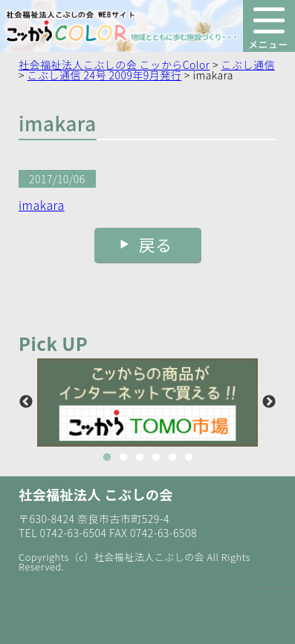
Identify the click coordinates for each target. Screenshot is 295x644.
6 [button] (189, 458)
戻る (156, 244)
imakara (42, 205)
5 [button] (172, 458)
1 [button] (107, 458)
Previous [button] (26, 402)
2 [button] (123, 458)
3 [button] (140, 458)
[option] (147, 402)
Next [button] (269, 402)
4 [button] (156, 458)
